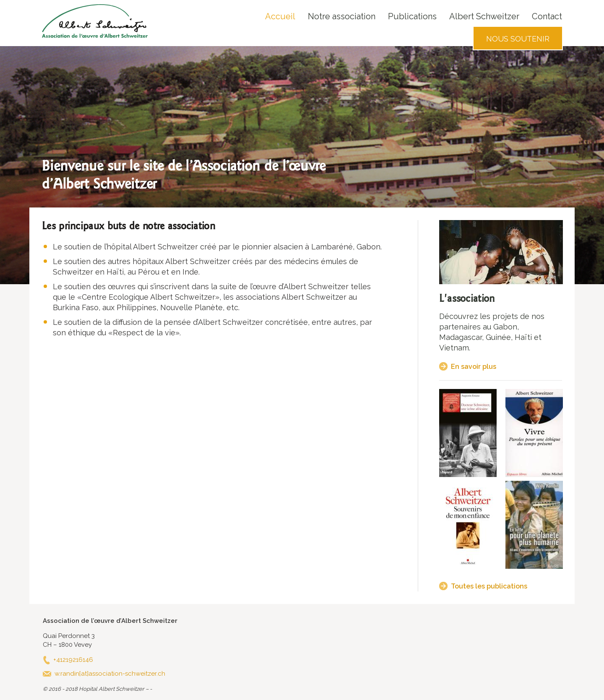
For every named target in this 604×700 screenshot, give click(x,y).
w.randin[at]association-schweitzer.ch (110, 674)
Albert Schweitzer (484, 16)
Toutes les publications (489, 586)
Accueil (280, 16)
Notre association (342, 16)
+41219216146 (73, 660)
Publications (412, 16)
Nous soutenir (518, 39)
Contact (547, 16)
